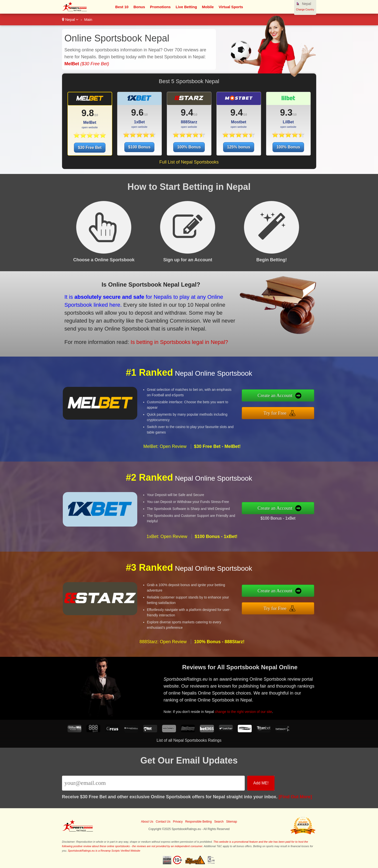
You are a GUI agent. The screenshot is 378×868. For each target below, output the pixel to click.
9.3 (286, 113)
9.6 (137, 113)
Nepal (70, 19)
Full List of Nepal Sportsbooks (189, 162)
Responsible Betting (198, 822)
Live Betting (186, 7)
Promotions (160, 7)
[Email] (154, 783)
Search (219, 822)
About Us (147, 822)
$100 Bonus (139, 147)
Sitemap (232, 822)
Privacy (178, 822)
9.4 (187, 113)
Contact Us (163, 822)
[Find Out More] (295, 797)
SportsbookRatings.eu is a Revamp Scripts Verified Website (104, 851)
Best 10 (122, 7)
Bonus (139, 7)
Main (88, 19)
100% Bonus (189, 147)
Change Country (305, 10)
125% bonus (239, 147)
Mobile (208, 7)
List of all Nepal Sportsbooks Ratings (189, 740)
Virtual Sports (231, 7)
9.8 (88, 113)
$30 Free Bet (90, 148)
